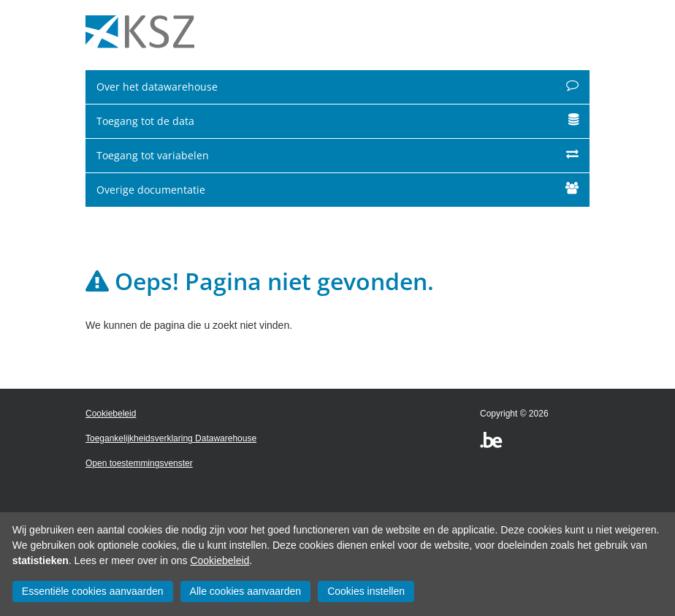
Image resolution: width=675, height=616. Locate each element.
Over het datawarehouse (337, 87)
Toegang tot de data (337, 121)
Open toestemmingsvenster (139, 463)
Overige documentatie (337, 190)
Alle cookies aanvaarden (246, 591)
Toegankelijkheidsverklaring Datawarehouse (171, 438)
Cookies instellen (366, 591)
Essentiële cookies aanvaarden (93, 591)
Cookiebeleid (220, 560)
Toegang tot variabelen (337, 155)
